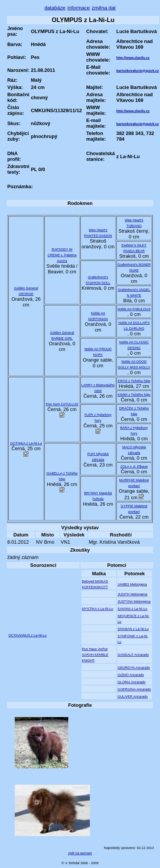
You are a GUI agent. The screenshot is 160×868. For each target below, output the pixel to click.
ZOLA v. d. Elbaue (134, 467)
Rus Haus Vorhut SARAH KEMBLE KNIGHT (95, 655)
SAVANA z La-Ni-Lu (132, 609)
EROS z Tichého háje (134, 381)
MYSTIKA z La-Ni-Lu (98, 609)
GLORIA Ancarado (132, 682)
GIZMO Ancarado (131, 675)
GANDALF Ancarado (133, 655)
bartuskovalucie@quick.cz (138, 71)
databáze (55, 8)
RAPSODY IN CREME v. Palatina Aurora (62, 255)
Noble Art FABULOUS (134, 309)
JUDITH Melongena (133, 594)
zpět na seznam (80, 853)
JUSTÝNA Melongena (134, 601)
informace (79, 8)
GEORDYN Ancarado (134, 668)
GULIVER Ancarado (133, 697)
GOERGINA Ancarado (134, 689)
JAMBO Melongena (132, 584)
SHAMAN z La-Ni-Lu (133, 629)
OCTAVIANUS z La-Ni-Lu (27, 635)
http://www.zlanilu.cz (133, 58)
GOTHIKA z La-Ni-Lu (26, 443)
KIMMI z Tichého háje (134, 395)
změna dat (104, 8)
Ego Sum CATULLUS (62, 404)
